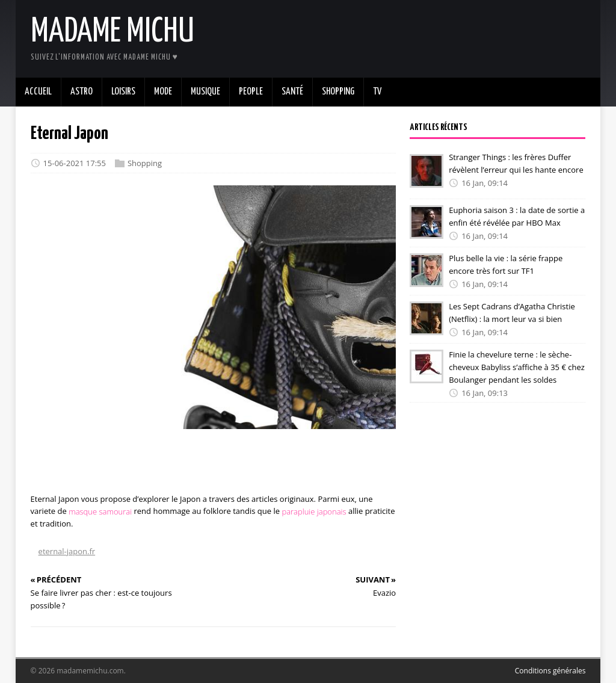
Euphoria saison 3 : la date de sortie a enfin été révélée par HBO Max (517, 216)
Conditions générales (550, 671)
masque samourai (100, 511)
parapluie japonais (314, 511)
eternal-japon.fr (67, 551)
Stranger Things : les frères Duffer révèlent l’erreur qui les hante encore (516, 163)
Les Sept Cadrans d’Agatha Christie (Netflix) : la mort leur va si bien (512, 313)
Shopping (145, 163)
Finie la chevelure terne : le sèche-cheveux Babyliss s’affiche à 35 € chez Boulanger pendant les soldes (517, 367)
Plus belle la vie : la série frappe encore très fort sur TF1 (506, 264)
